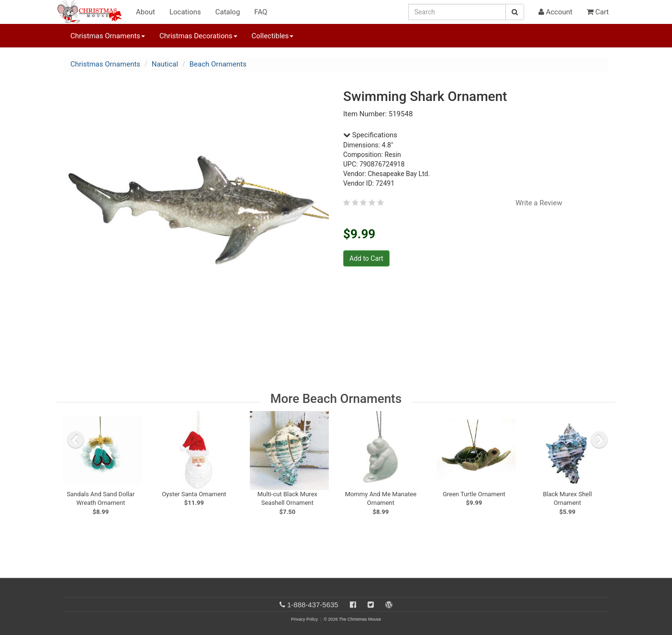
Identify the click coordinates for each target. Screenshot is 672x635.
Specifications (370, 135)
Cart (598, 12)
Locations (185, 12)
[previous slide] (76, 440)
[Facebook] (353, 605)
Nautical (165, 64)
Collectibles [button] (273, 36)
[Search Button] (515, 12)
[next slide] (599, 440)
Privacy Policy (304, 619)
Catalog (228, 12)
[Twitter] (371, 605)
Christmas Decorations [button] (198, 36)
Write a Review (539, 203)
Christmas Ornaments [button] (108, 36)
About (146, 12)
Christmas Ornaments (105, 64)
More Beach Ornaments (336, 399)
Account (555, 12)
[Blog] (389, 605)
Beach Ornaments (218, 64)
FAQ (261, 12)
